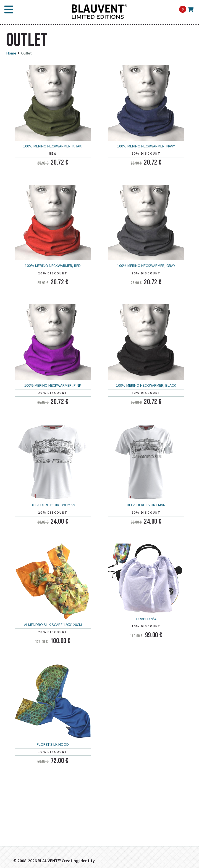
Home (11, 53)
